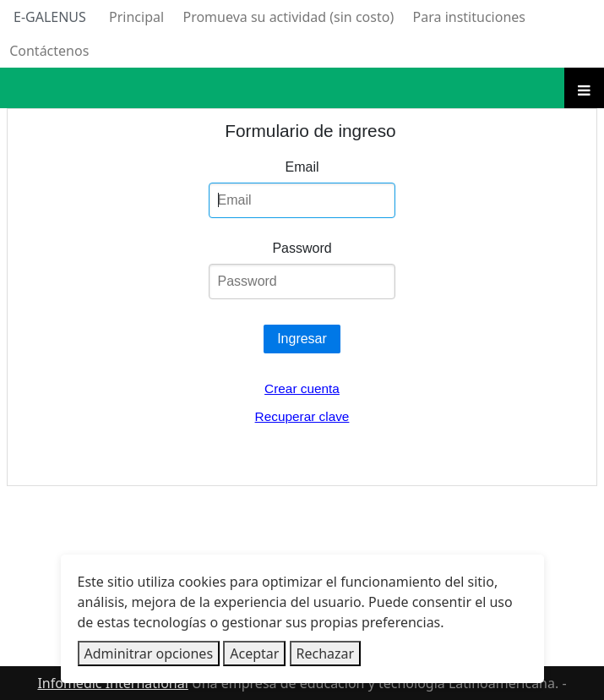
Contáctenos (49, 51)
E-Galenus (50, 17)
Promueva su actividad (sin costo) (288, 17)
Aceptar (254, 654)
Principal (136, 17)
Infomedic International (112, 683)
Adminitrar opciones (149, 654)
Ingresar (302, 339)
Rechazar (326, 654)
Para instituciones (469, 17)
